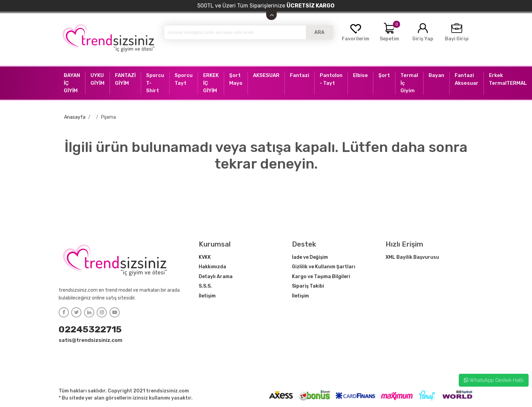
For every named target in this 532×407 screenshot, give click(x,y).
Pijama (109, 117)
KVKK (205, 257)
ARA (319, 32)
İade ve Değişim (310, 257)
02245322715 (90, 329)
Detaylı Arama (216, 277)
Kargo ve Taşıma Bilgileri (321, 277)
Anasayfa (75, 117)
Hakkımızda (212, 267)
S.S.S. (205, 286)
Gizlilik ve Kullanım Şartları (324, 267)
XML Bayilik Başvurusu (412, 257)
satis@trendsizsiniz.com (91, 340)
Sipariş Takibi (308, 286)
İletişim (207, 296)
